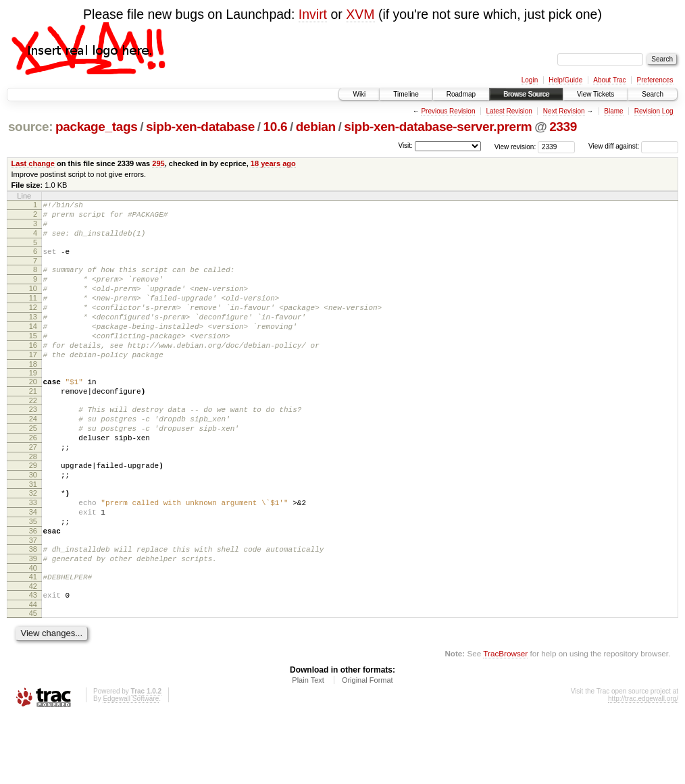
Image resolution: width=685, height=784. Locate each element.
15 (33, 360)
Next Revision (564, 111)
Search (653, 94)
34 (33, 565)
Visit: (405, 146)
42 (33, 651)
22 (33, 435)
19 (33, 403)
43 (33, 660)
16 (33, 371)
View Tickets (595, 94)
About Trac (609, 80)
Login (530, 80)
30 (33, 521)
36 (33, 587)
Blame (613, 111)
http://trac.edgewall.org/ (643, 765)
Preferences (655, 80)
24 (33, 455)
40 (33, 631)
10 (33, 303)
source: (30, 127)
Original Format (367, 747)
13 (33, 337)
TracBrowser (505, 720)
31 (33, 533)
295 (158, 163)
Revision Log (654, 111)
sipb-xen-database (200, 127)
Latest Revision (509, 111)
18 (33, 394)
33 (33, 553)
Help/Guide (565, 80)
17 (33, 383)
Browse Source (526, 94)
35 (33, 576)
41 (33, 639)
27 (33, 490)
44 (33, 671)
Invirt (313, 14)
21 (33, 423)
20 (33, 412)
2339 (563, 127)
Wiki (359, 94)
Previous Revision (448, 111)
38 (33, 608)
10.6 (276, 127)
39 (33, 619)
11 (33, 314)
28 (33, 501)
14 (33, 348)
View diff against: (633, 146)
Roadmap (461, 94)
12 (33, 325)
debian (316, 127)
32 (33, 542)
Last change (33, 163)
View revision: (515, 146)
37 (33, 599)
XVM (360, 14)
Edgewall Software (131, 765)
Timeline (406, 94)
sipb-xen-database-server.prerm (438, 127)
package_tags (97, 127)
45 (33, 680)
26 (33, 478)
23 (33, 444)
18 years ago (273, 163)
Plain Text (308, 747)
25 (33, 467)
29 (33, 510)
